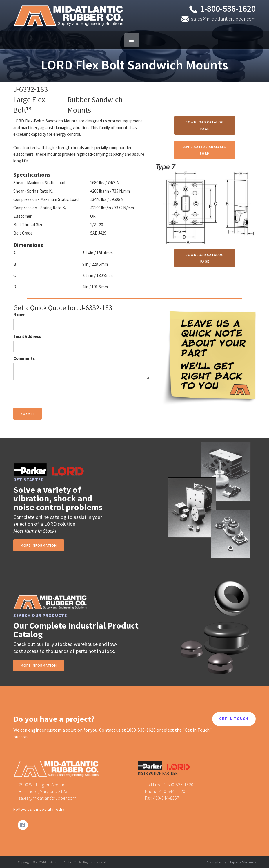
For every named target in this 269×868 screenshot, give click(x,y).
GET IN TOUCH (234, 719)
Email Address (27, 336)
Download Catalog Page (205, 125)
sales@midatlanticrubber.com (223, 19)
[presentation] (57, 394)
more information (39, 545)
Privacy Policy (216, 862)
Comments (24, 358)
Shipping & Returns (242, 862)
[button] (132, 40)
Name (19, 314)
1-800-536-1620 (228, 8)
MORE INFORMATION (39, 665)
